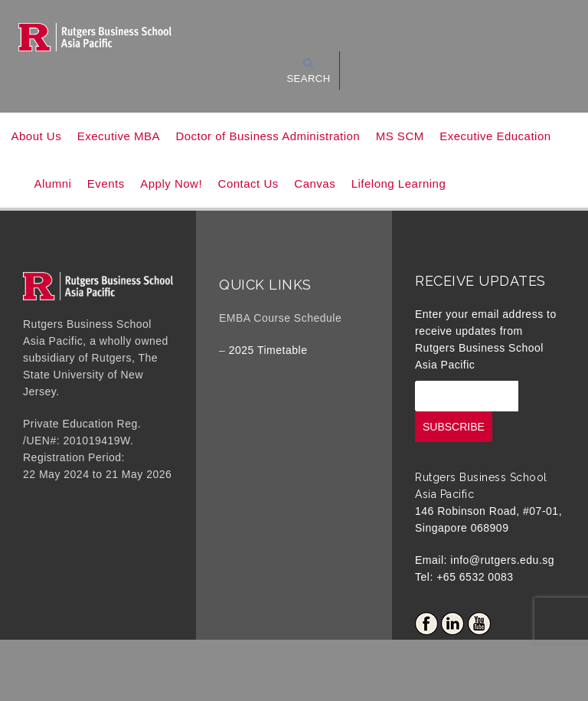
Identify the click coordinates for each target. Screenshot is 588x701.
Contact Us (248, 183)
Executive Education (495, 136)
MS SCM (400, 136)
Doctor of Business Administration (268, 136)
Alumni (53, 183)
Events (106, 183)
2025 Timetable (268, 350)
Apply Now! (171, 183)
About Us (37, 136)
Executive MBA (119, 136)
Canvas (315, 183)
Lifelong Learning (399, 183)
